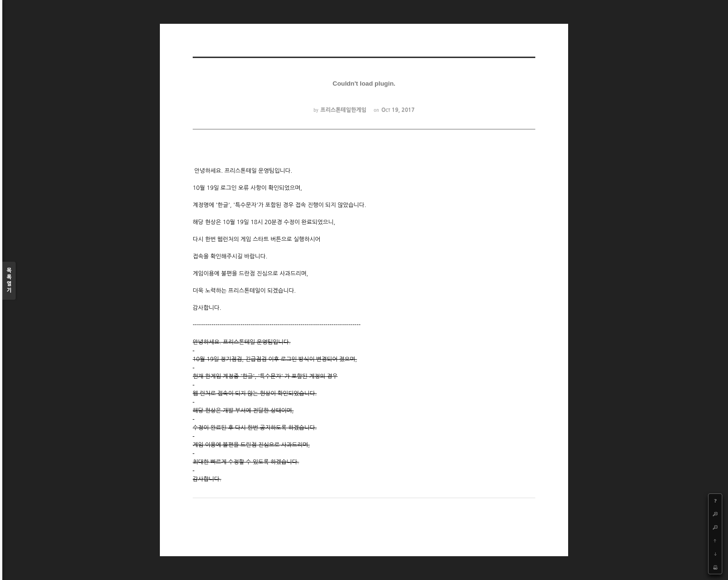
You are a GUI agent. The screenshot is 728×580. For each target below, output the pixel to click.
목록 (9, 281)
